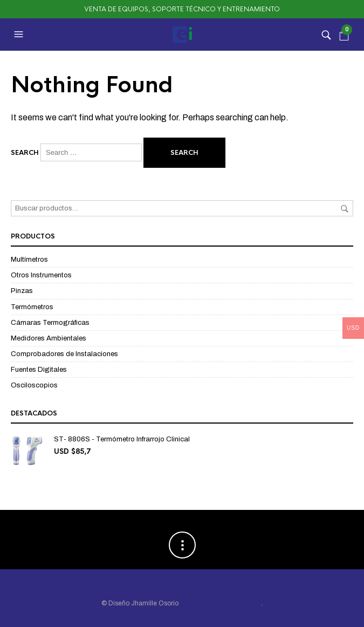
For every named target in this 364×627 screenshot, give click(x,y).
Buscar (345, 209)
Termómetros (32, 307)
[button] (20, 35)
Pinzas (22, 291)
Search (25, 153)
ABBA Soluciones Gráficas (221, 603)
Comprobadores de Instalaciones (64, 354)
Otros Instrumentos (41, 275)
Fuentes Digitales (39, 370)
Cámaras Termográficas (50, 323)
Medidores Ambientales (49, 338)
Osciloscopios (34, 385)
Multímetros (29, 260)
